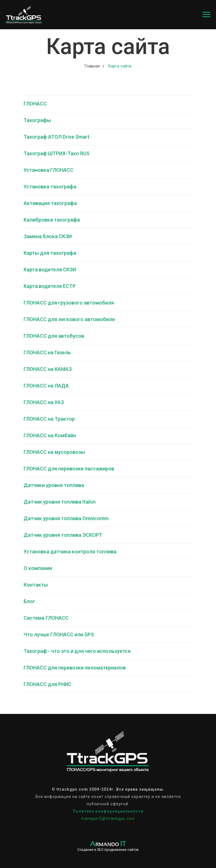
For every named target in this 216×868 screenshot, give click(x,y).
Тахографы (37, 120)
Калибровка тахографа (52, 220)
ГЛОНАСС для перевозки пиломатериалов (75, 668)
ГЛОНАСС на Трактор (49, 419)
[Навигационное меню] (206, 15)
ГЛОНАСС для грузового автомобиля (69, 303)
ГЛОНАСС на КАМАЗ (48, 369)
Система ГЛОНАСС (46, 618)
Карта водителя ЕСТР (50, 286)
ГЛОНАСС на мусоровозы (54, 452)
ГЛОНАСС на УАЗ (44, 402)
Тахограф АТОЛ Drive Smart (57, 137)
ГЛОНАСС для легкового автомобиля (69, 319)
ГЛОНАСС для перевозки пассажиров (69, 469)
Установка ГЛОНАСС (49, 170)
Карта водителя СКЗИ (50, 270)
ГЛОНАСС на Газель (47, 352)
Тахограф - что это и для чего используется (77, 651)
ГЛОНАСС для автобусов (54, 336)
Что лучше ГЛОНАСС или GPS (59, 634)
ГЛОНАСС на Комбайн (50, 435)
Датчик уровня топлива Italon (60, 502)
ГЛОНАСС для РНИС (48, 684)
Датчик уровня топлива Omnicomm (66, 518)
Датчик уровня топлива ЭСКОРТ (63, 535)
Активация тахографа (50, 203)
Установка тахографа (50, 187)
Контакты (36, 585)
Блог (29, 601)
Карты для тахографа (50, 253)
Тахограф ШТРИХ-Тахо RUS (57, 153)
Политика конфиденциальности (108, 811)
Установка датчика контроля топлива (70, 552)
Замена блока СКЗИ (48, 236)
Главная (92, 66)
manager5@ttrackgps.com (108, 819)
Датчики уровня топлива (54, 485)
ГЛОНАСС (35, 104)
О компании (38, 568)
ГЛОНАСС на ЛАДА (46, 386)
